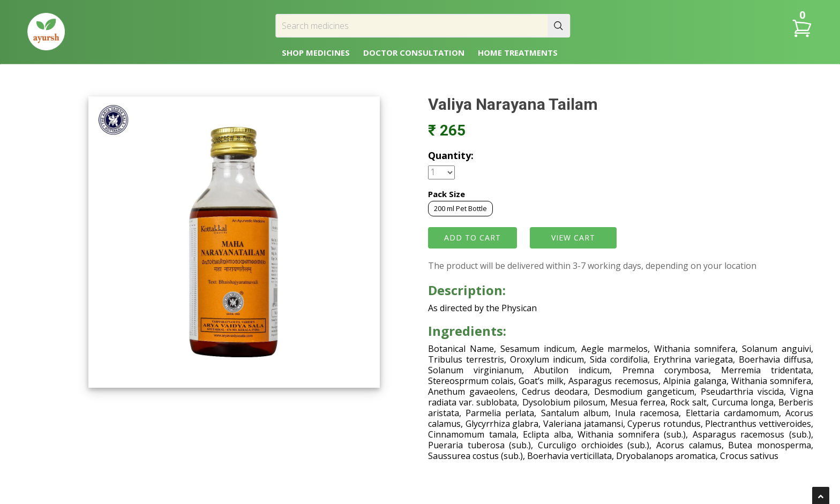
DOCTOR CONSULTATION (414, 52)
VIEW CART (573, 238)
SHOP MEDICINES (316, 52)
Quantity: (451, 155)
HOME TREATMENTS (518, 52)
